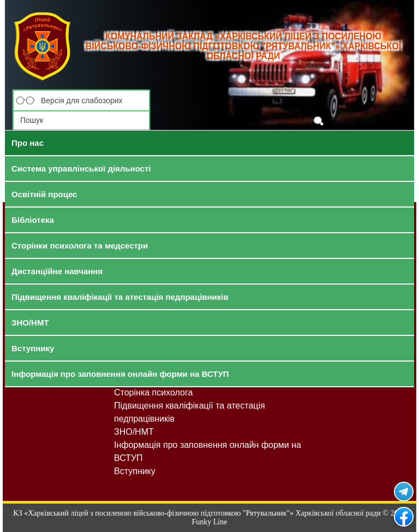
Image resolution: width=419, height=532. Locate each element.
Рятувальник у (404, 492)
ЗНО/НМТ (134, 432)
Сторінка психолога (153, 392)
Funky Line (210, 522)
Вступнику (135, 471)
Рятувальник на (404, 517)
